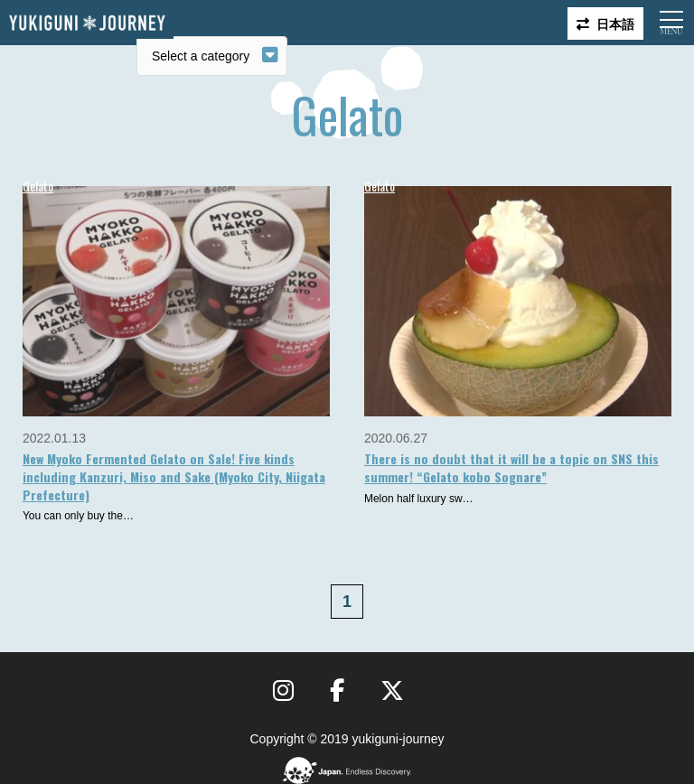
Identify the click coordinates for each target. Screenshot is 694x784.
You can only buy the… (78, 516)
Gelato (38, 186)
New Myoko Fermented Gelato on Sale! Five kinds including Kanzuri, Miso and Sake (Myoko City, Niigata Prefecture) (174, 476)
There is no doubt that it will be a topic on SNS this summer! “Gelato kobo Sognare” (511, 467)
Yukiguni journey (87, 23)
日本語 (615, 23)
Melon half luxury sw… (419, 499)
